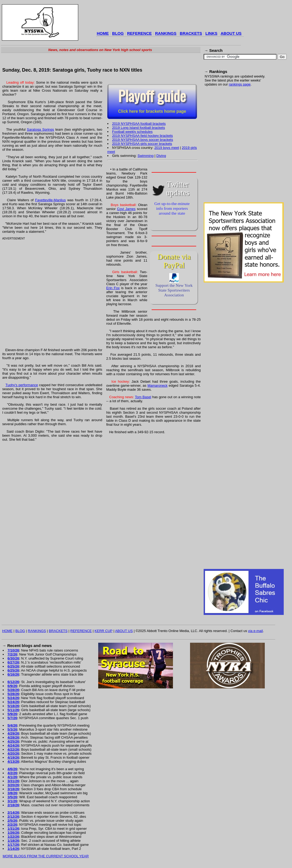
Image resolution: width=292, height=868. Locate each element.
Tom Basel (143, 397)
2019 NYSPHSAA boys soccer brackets (143, 140)
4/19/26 (13, 757)
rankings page (240, 84)
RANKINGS (166, 33)
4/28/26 (13, 737)
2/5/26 (12, 821)
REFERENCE (139, 33)
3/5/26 (12, 797)
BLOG (118, 33)
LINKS (211, 33)
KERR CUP (103, 631)
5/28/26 (13, 690)
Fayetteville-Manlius (51, 200)
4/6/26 (12, 769)
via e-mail (255, 631)
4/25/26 (13, 741)
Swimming (145, 156)
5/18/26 (13, 706)
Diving (161, 156)
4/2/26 (12, 773)
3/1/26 (12, 801)
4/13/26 (13, 762)
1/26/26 (13, 833)
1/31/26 (13, 829)
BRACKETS (191, 33)
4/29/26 (13, 733)
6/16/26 (13, 674)
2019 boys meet (167, 148)
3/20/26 (13, 785)
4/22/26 (13, 749)
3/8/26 (12, 793)
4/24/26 (13, 745)
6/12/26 (13, 682)
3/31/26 (13, 781)
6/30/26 (13, 658)
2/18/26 (13, 805)
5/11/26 (13, 710)
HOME (103, 33)
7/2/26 (12, 654)
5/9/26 (12, 714)
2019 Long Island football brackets (139, 128)
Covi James (126, 209)
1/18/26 (13, 841)
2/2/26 (12, 825)
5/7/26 (12, 718)
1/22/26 (13, 837)
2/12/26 (13, 817)
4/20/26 (13, 753)
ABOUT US (231, 33)
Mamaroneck (157, 385)
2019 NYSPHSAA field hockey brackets (143, 136)
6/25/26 (13, 666)
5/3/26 (12, 729)
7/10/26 (13, 650)
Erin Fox (113, 288)
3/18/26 (13, 789)
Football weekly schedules (132, 132)
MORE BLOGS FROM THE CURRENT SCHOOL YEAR (46, 856)
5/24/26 (13, 698)
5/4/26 (12, 725)
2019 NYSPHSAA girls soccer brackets (142, 144)
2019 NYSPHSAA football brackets (139, 124)
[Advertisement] (50, 147)
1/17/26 (13, 845)
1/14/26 (13, 849)
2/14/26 (13, 813)
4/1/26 (12, 777)
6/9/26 (12, 686)
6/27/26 (13, 662)
